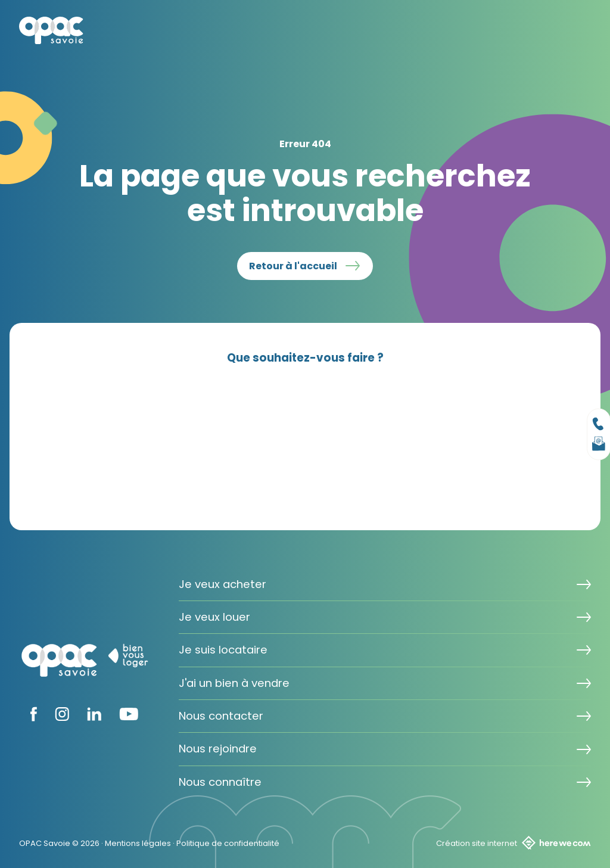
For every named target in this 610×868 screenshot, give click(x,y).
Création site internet (513, 843)
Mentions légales (138, 843)
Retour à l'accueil (293, 266)
